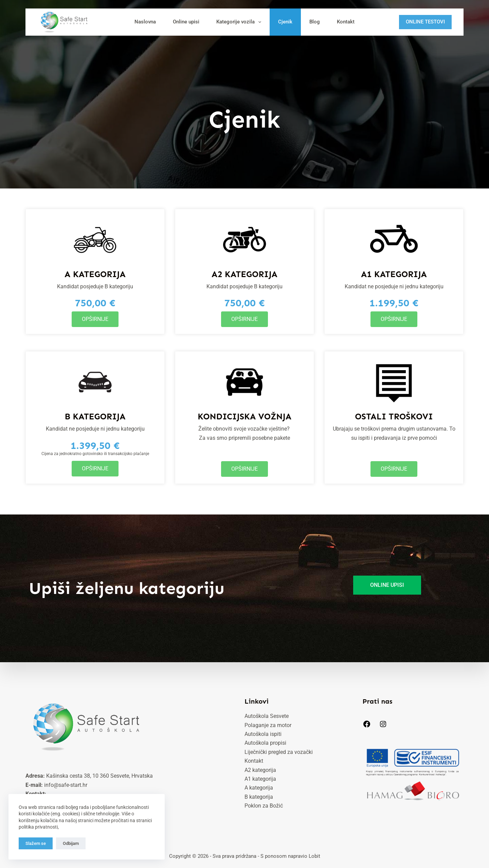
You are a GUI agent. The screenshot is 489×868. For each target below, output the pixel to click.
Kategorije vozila (240, 22)
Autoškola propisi (265, 743)
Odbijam (71, 843)
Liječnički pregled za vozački (279, 752)
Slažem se (36, 843)
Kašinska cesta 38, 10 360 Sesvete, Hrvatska (99, 776)
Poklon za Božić (264, 806)
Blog (315, 22)
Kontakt (346, 22)
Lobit (314, 856)
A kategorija (259, 788)
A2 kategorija (260, 770)
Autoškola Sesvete (267, 716)
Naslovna (145, 22)
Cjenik (285, 22)
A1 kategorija (260, 779)
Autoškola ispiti (263, 734)
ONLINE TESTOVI (425, 22)
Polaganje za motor (268, 725)
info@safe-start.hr (66, 785)
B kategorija (259, 797)
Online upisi (186, 22)
